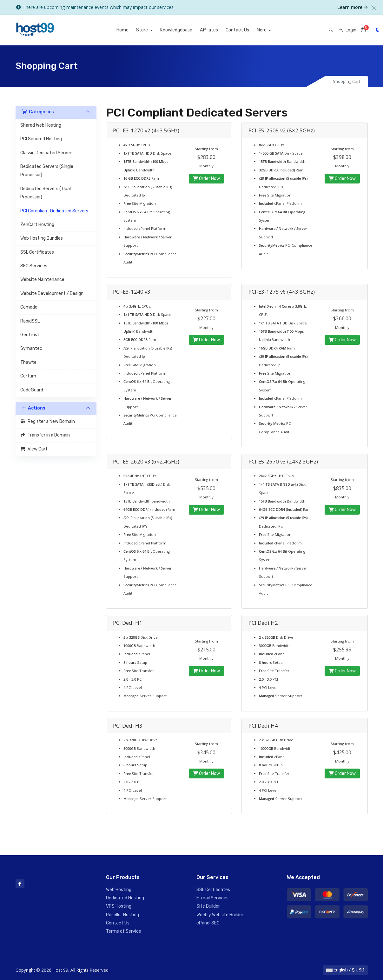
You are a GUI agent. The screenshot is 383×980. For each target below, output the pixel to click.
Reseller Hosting (122, 915)
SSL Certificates (37, 252)
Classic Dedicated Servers (47, 153)
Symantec (31, 348)
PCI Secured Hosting (41, 139)
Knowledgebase (184, 30)
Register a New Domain (48, 421)
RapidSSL (30, 321)
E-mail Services (212, 898)
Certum (28, 376)
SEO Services (34, 266)
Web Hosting (119, 890)
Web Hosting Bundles (42, 238)
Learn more (353, 7)
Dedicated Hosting (125, 898)
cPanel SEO (208, 923)
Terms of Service (124, 931)
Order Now (206, 179)
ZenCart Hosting (37, 225)
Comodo (29, 307)
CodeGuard (32, 390)
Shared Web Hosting (41, 125)
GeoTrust (30, 335)
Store (150, 30)
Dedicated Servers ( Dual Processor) (46, 193)
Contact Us (245, 30)
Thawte (28, 362)
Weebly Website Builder (220, 915)
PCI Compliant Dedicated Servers (54, 211)
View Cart (34, 449)
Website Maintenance (42, 280)
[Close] (374, 8)
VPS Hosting (119, 906)
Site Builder (208, 906)
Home (130, 30)
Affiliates (216, 30)
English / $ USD (345, 970)
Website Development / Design (52, 293)
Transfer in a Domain (45, 435)
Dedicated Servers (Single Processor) (47, 171)
